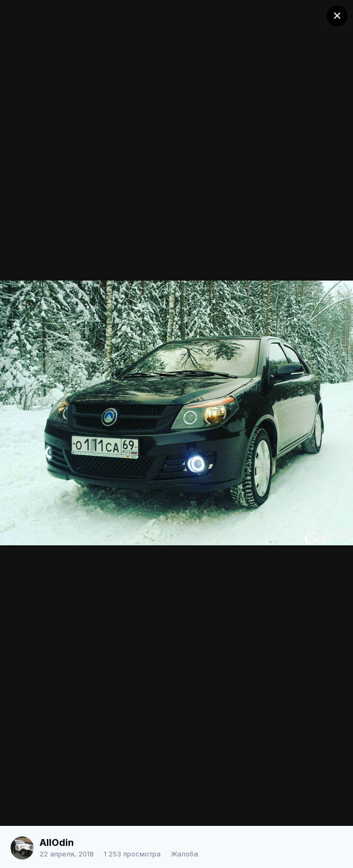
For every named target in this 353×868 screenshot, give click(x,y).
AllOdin (57, 842)
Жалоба (184, 854)
